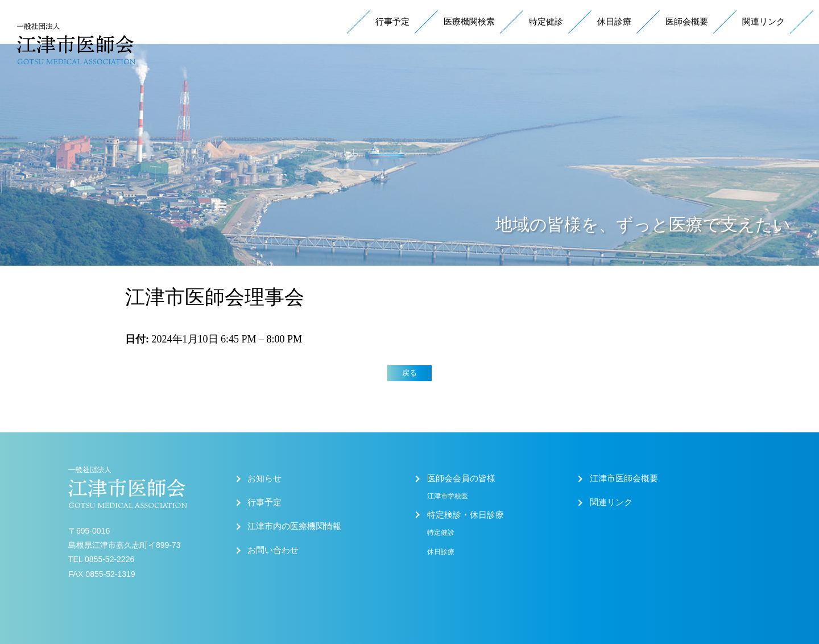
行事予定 (392, 22)
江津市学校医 (448, 496)
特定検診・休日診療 (466, 515)
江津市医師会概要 (624, 478)
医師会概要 (687, 22)
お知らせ (264, 478)
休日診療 (614, 22)
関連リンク (764, 22)
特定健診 (546, 22)
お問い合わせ (273, 550)
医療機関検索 (469, 22)
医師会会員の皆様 (461, 478)
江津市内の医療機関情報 (294, 526)
